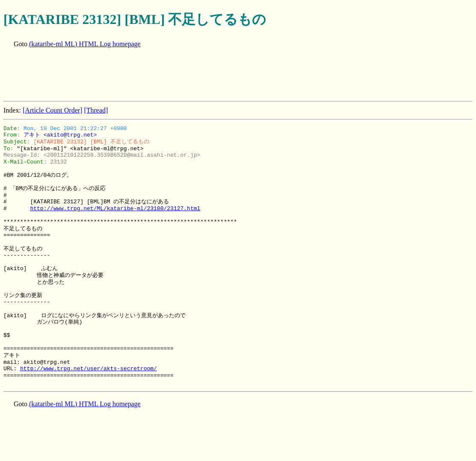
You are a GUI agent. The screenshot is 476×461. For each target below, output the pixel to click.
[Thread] (96, 110)
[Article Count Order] (53, 110)
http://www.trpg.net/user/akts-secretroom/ (89, 369)
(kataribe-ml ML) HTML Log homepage (85, 44)
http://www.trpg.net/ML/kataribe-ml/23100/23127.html (115, 208)
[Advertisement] (159, 75)
